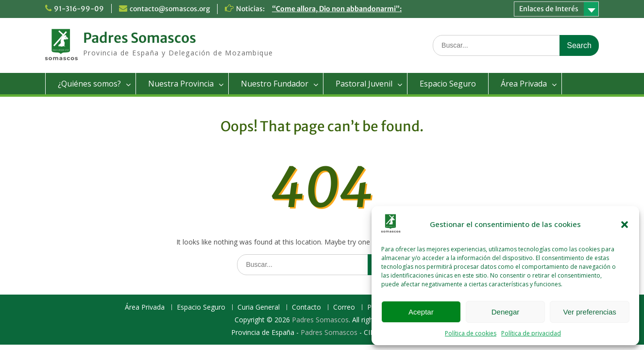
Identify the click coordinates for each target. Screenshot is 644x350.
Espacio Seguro (448, 84)
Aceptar (421, 312)
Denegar (506, 312)
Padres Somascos (140, 38)
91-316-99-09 (79, 9)
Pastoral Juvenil (364, 84)
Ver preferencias (590, 312)
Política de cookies (471, 333)
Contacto (306, 307)
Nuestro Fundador (275, 84)
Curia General (259, 307)
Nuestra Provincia (181, 84)
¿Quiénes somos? (89, 84)
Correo (344, 307)
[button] (625, 225)
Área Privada (524, 84)
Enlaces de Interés (549, 9)
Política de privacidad (531, 333)
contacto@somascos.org (170, 9)
